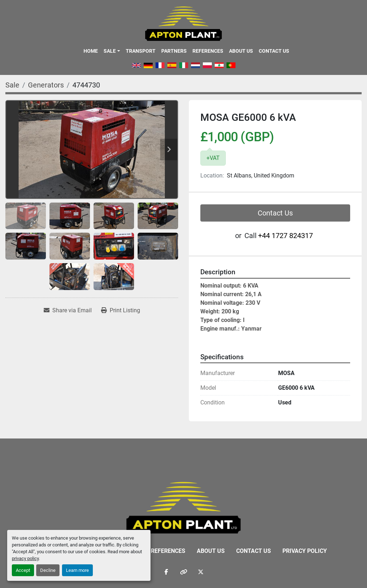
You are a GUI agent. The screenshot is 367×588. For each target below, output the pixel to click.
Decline (48, 570)
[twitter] (201, 572)
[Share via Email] (68, 310)
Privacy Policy (305, 551)
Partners (174, 51)
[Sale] (12, 85)
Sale (110, 51)
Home (91, 51)
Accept (23, 570)
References (208, 51)
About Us (241, 51)
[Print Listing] (121, 310)
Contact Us (274, 51)
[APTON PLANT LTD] (184, 507)
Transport (141, 51)
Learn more (77, 570)
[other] (183, 572)
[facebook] (166, 572)
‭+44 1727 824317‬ (285, 236)
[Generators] (46, 85)
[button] (112, 51)
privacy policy (25, 558)
